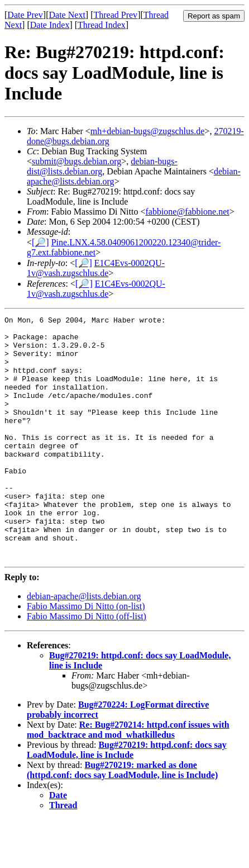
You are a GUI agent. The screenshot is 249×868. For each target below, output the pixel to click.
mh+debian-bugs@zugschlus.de (148, 131)
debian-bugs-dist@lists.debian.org (102, 166)
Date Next (67, 15)
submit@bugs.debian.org (76, 161)
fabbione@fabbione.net (187, 212)
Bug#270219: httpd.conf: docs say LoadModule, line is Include (127, 798)
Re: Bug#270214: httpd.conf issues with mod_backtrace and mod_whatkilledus (128, 778)
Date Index (50, 25)
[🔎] (40, 242)
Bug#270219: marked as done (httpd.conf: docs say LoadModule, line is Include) (122, 819)
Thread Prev (115, 15)
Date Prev (25, 15)
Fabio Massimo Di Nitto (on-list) (86, 655)
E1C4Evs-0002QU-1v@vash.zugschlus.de (96, 268)
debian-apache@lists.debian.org (84, 645)
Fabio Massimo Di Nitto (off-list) (87, 665)
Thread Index (102, 25)
